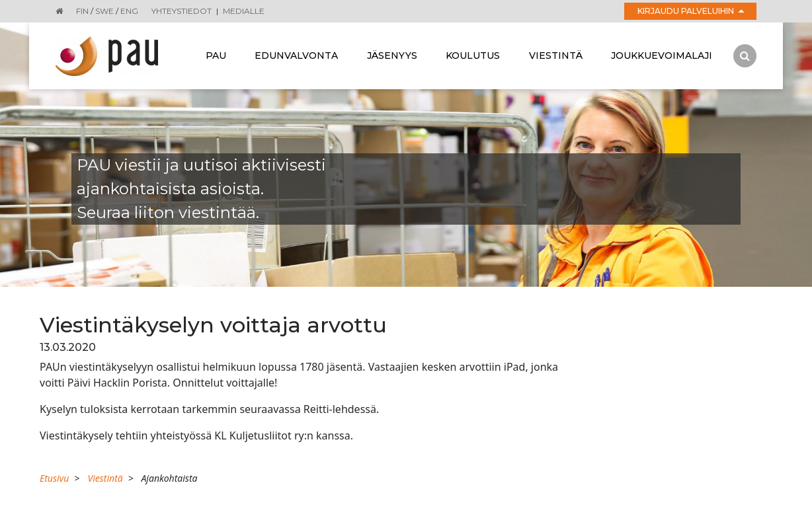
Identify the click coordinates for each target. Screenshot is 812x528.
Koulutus (473, 56)
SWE (104, 11)
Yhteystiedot (182, 11)
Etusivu (54, 478)
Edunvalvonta (296, 56)
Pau (216, 56)
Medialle (244, 11)
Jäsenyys (392, 56)
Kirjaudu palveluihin (691, 11)
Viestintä (556, 56)
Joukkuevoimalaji (662, 56)
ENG (129, 11)
